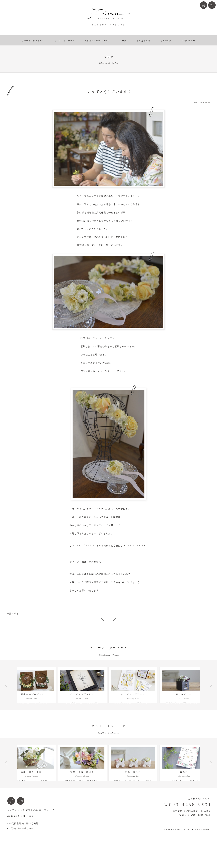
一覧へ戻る (13, 614)
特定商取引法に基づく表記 (24, 840)
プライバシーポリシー (21, 845)
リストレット (98, 371)
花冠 (104, 196)
